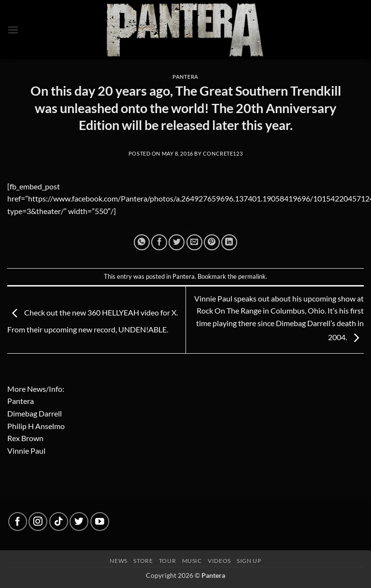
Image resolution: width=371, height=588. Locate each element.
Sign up (249, 561)
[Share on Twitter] (177, 242)
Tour (167, 561)
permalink (252, 276)
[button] (13, 30)
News (118, 561)
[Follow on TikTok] (59, 522)
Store (143, 561)
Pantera (185, 77)
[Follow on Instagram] (38, 522)
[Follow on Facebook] (18, 522)
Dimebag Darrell (35, 413)
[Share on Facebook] (159, 242)
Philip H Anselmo (36, 426)
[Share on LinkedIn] (229, 242)
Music (192, 561)
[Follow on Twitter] (79, 522)
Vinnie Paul (26, 451)
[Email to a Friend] (194, 242)
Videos (219, 561)
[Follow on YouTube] (100, 522)
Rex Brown (25, 438)
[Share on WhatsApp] (142, 242)
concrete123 (223, 153)
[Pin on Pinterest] (212, 242)
